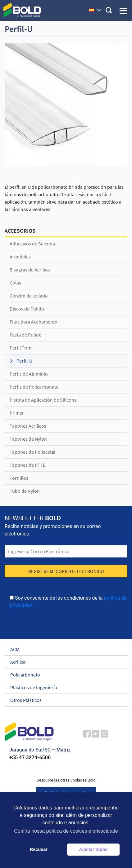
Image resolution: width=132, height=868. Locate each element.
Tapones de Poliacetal (32, 452)
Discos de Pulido (27, 309)
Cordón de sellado (29, 296)
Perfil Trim (20, 348)
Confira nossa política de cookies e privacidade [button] (66, 831)
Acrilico (63, 662)
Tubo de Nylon (25, 491)
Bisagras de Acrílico (30, 270)
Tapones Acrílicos (28, 426)
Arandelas (20, 257)
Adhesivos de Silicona (32, 244)
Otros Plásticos (63, 700)
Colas (15, 283)
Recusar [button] (39, 849)
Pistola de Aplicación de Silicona (43, 400)
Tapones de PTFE (27, 465)
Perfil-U (24, 361)
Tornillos (19, 478)
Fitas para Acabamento (34, 322)
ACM (63, 649)
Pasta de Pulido (26, 335)
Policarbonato (63, 675)
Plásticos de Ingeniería (63, 687)
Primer (17, 413)
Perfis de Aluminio (29, 374)
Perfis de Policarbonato (34, 387)
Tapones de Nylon (28, 439)
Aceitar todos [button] (93, 849)
